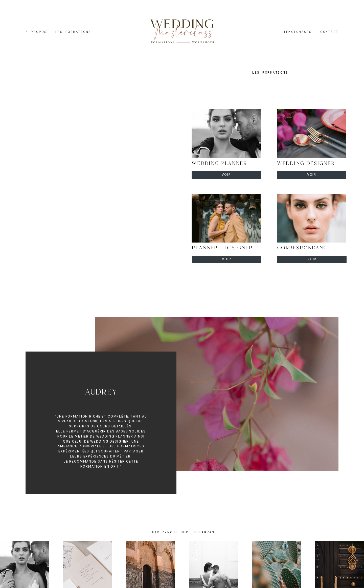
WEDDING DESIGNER (306, 163)
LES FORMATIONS (73, 32)
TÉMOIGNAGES (298, 32)
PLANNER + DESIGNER (222, 248)
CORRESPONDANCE (304, 248)
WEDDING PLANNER (219, 163)
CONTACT (329, 32)
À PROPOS (36, 32)
